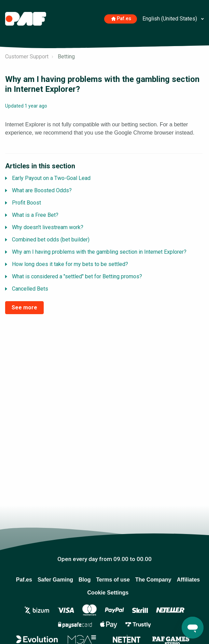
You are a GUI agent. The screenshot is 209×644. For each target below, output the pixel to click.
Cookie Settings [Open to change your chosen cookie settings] (108, 593)
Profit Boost (26, 203)
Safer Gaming (55, 580)
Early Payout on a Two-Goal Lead (51, 178)
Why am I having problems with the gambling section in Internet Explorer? (99, 252)
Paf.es (121, 19)
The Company (153, 580)
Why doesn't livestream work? (48, 227)
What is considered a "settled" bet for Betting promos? (77, 276)
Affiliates (189, 580)
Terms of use (113, 580)
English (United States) (170, 19)
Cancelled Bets (30, 289)
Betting (66, 57)
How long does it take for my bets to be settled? (70, 264)
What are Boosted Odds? (42, 190)
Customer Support (27, 57)
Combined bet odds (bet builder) (51, 240)
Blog (85, 580)
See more (24, 307)
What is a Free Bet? (35, 215)
